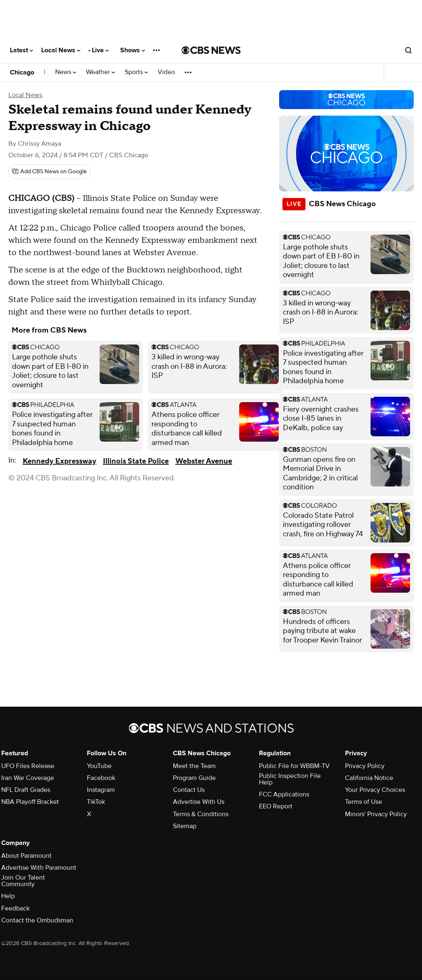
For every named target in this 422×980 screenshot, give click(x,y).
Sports (136, 72)
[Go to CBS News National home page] (211, 50)
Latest (21, 50)
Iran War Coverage (28, 778)
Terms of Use (364, 802)
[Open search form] (408, 50)
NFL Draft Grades (26, 790)
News (66, 72)
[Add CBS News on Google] (49, 172)
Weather (100, 72)
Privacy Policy (365, 766)
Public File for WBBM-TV (294, 766)
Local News (61, 50)
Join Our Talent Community (23, 881)
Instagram (101, 790)
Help (8, 896)
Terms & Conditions (201, 814)
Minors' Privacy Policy (376, 814)
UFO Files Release (28, 766)
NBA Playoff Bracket (30, 802)
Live (100, 50)
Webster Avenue (204, 461)
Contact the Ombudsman (37, 920)
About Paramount (26, 856)
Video (166, 72)
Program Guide (194, 778)
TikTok (96, 802)
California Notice (369, 778)
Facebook (101, 778)
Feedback (15, 908)
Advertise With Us (199, 802)
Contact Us (189, 790)
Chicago (22, 72)
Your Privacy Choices (375, 790)
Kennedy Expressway (59, 461)
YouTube (99, 766)
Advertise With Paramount (39, 868)
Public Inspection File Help (290, 779)
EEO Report (276, 806)
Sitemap (185, 826)
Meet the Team (194, 766)
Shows (133, 50)
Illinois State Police (136, 461)
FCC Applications (284, 794)
